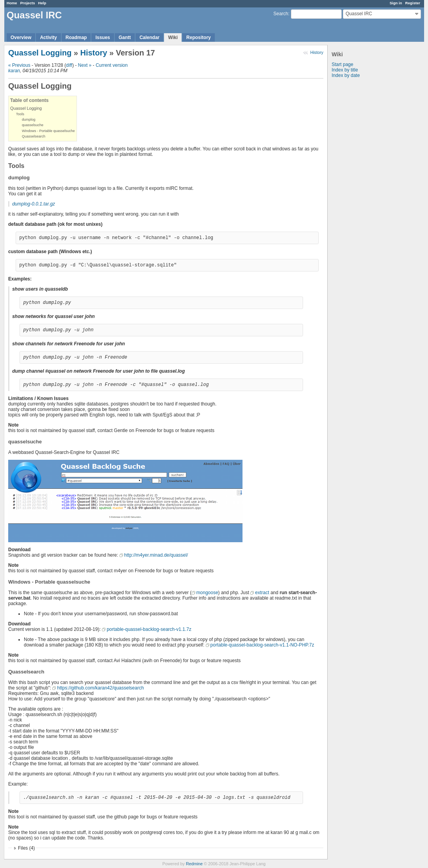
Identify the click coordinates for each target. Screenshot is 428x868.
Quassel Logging (40, 53)
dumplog (29, 120)
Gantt (125, 38)
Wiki (173, 38)
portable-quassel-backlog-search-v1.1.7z (149, 629)
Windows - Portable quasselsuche (48, 131)
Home (12, 3)
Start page (342, 64)
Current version (112, 65)
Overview (21, 38)
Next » (85, 65)
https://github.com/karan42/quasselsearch (100, 688)
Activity (48, 38)
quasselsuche (33, 125)
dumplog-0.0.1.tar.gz (34, 204)
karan (14, 71)
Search (281, 14)
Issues (103, 38)
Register (413, 3)
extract (262, 593)
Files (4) (26, 848)
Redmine (194, 864)
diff (69, 65)
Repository (199, 38)
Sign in (396, 3)
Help (42, 3)
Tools (20, 114)
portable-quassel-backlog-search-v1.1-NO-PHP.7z (262, 645)
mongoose (207, 593)
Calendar (149, 38)
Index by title (345, 70)
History (317, 52)
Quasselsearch (34, 136)
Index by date (346, 75)
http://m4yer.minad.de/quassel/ (156, 555)
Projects (28, 3)
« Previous (19, 65)
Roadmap (76, 38)
